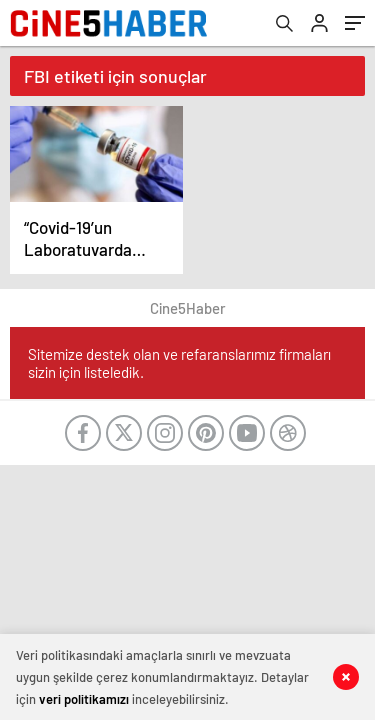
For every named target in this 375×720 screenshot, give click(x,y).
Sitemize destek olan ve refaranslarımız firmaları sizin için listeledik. (179, 363)
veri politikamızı (84, 699)
